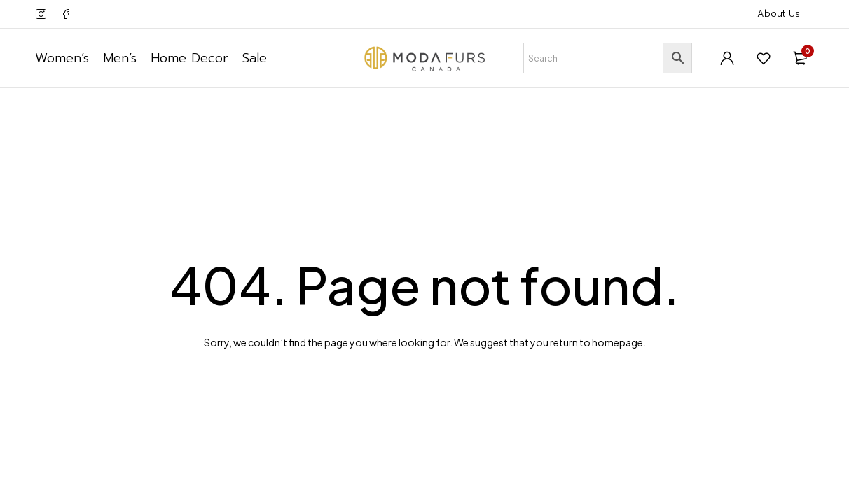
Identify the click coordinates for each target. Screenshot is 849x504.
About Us (779, 14)
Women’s (62, 58)
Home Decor (189, 58)
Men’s (120, 58)
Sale (255, 58)
